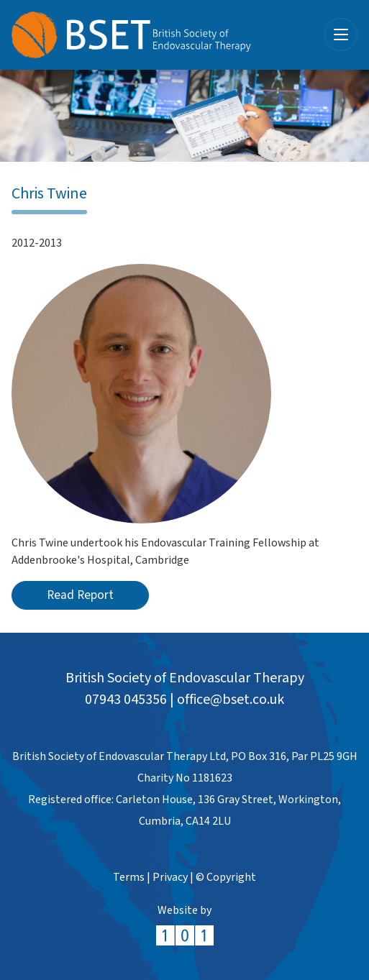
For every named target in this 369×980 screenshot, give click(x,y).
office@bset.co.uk (231, 700)
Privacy (170, 878)
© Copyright (226, 878)
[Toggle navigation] (341, 35)
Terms (129, 878)
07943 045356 (126, 700)
